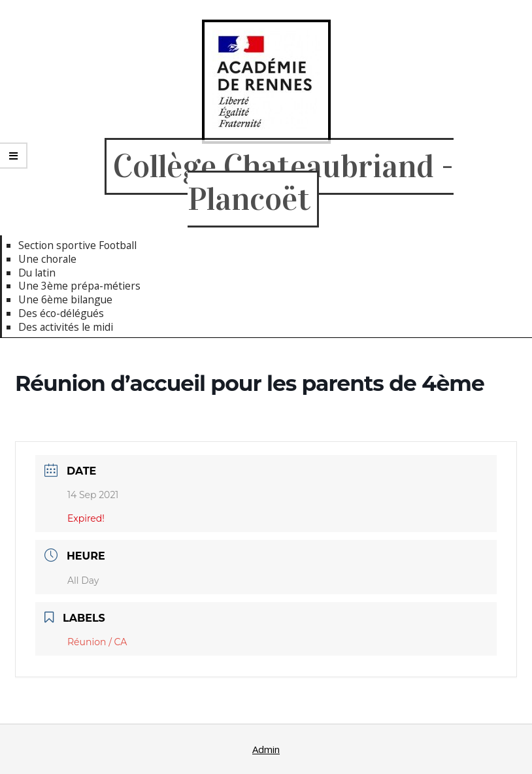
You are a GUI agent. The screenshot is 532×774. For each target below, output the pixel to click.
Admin (266, 749)
